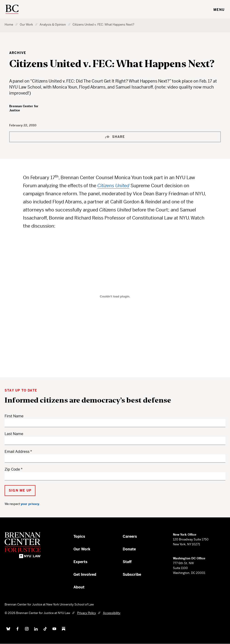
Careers (130, 536)
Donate (129, 549)
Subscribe (132, 574)
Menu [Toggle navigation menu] (219, 10)
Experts (80, 562)
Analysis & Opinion (53, 25)
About (79, 587)
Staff (127, 562)
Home (9, 25)
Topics (79, 536)
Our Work (26, 25)
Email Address (17, 452)
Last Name (14, 434)
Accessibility (112, 613)
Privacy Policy (87, 613)
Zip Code (12, 469)
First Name (14, 416)
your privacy (30, 504)
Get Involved (85, 574)
